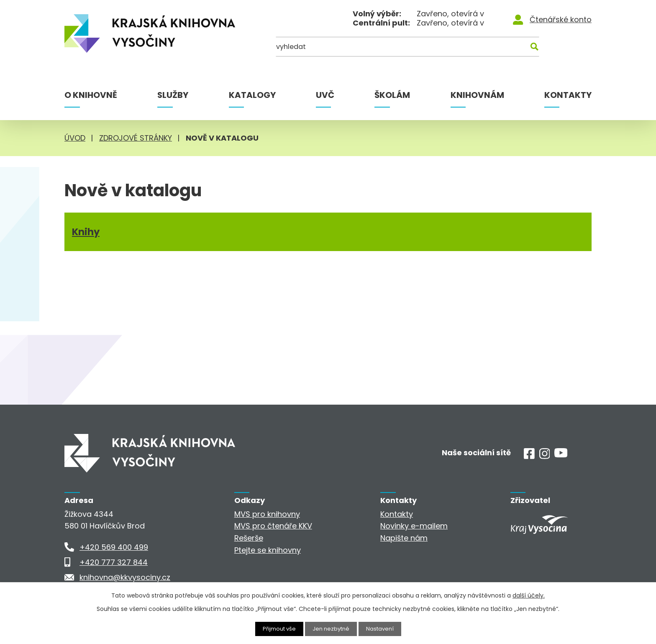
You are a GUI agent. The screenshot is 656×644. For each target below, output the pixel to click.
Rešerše (249, 538)
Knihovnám (477, 95)
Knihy (86, 235)
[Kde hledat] (551, 49)
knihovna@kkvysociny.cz (125, 577)
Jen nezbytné (332, 629)
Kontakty (568, 95)
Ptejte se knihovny (268, 550)
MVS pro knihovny (267, 514)
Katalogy (252, 95)
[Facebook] (529, 456)
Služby (173, 95)
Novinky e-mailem (414, 526)
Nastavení (383, 629)
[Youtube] (561, 455)
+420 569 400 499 (114, 547)
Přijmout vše (277, 629)
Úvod (75, 138)
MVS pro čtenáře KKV (273, 526)
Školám (392, 95)
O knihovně (91, 95)
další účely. (529, 595)
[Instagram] (545, 456)
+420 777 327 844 (114, 562)
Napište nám (404, 538)
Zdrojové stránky (136, 138)
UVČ (325, 95)
